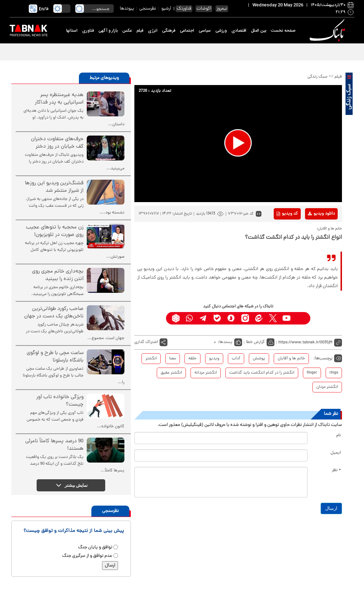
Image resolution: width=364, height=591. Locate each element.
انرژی (153, 31)
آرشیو (166, 9)
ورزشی (221, 31)
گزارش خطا (255, 342)
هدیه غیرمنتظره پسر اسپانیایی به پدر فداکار (59, 99)
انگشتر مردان (327, 387)
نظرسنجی (148, 9)
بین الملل (259, 31)
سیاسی (205, 31)
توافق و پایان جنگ (95, 547)
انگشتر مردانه (206, 373)
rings (334, 373)
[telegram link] (204, 318)
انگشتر (151, 359)
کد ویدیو (287, 214)
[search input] (95, 9)
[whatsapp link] (190, 318)
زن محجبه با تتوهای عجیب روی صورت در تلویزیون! (55, 231)
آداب (236, 359)
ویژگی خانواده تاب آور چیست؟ (60, 401)
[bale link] (217, 318)
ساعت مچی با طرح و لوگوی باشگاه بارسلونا (55, 357)
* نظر (336, 470)
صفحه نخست (283, 31)
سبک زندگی (317, 77)
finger (312, 373)
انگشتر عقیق (171, 373)
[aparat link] (301, 318)
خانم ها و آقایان (291, 359)
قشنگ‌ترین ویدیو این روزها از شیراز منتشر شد (54, 187)
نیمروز (222, 9)
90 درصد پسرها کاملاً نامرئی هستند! (54, 445)
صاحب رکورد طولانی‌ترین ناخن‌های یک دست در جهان (54, 313)
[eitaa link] (259, 318)
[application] (238, 144)
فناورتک (184, 9)
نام (339, 436)
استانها (72, 31)
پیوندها (127, 9)
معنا (173, 359)
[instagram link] (245, 318)
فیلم (140, 31)
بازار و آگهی (108, 31)
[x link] (273, 318)
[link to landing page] (328, 30)
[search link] (80, 9)
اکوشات (204, 9)
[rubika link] (176, 318)
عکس (127, 31)
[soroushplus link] (231, 318)
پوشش (259, 359)
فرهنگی (169, 31)
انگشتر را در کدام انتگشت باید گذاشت (262, 373)
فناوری (88, 31)
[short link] (310, 342)
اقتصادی (239, 31)
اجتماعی (187, 31)
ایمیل (336, 453)
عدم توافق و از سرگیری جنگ (87, 556)
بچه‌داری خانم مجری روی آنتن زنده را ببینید (58, 275)
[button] (238, 143)
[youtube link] (287, 318)
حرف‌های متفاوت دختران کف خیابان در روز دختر (57, 143)
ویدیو (214, 359)
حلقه (192, 359)
